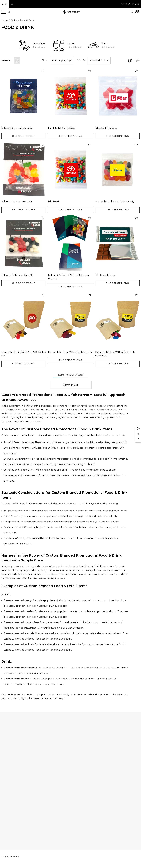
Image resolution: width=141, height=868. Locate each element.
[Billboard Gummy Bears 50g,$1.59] (24, 96)
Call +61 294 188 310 (130, 4)
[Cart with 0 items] (137, 12)
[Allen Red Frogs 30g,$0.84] (117, 96)
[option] (36, 45)
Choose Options (24, 136)
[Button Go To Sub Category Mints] (93, 45)
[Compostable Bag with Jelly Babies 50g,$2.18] (70, 320)
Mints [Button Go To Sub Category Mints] (105, 43)
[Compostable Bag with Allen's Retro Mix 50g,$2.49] (24, 320)
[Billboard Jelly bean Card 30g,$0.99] (24, 243)
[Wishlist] (33, 71)
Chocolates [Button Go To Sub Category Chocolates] (39, 43)
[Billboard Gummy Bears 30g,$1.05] (24, 170)
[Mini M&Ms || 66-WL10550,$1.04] (70, 96)
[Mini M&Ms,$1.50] (70, 170)
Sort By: (81, 60)
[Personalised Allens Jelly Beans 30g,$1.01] (117, 170)
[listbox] (99, 60)
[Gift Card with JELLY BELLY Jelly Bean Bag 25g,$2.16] (70, 243)
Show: (45, 60)
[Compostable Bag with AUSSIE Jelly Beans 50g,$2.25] (117, 320)
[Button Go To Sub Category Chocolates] (24, 45)
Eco (12, 4)
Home (4, 4)
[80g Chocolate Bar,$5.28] (117, 243)
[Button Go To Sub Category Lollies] (59, 45)
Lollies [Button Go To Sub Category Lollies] (71, 43)
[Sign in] (132, 12)
